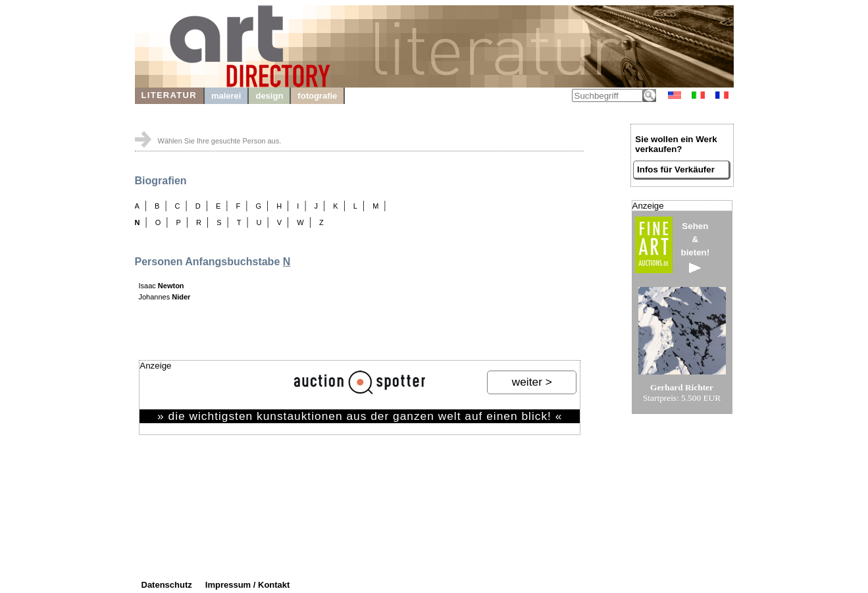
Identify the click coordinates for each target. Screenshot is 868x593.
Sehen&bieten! (696, 247)
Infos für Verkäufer (676, 169)
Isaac (162, 286)
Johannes (165, 297)
